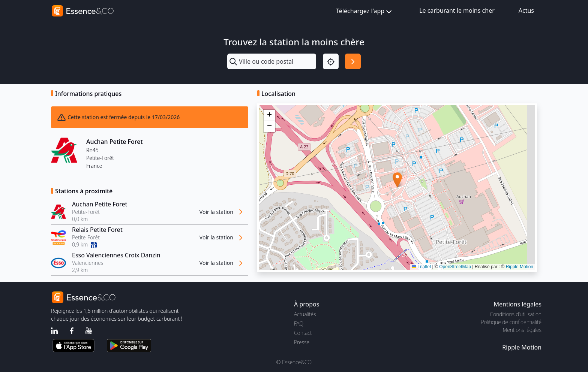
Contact (303, 333)
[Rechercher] (353, 61)
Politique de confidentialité (511, 322)
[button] (397, 180)
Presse (302, 342)
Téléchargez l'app (365, 11)
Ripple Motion (520, 267)
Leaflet (421, 267)
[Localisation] (331, 61)
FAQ (299, 323)
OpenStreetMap (455, 267)
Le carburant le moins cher (457, 10)
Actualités (305, 314)
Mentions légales (522, 330)
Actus (526, 10)
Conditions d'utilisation (516, 314)
